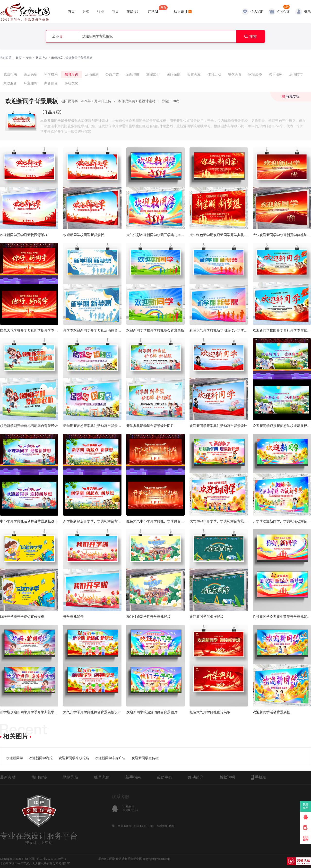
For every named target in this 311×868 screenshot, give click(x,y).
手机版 (259, 777)
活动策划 (92, 74)
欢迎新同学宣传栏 (145, 758)
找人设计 (181, 12)
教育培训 (42, 58)
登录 (308, 12)
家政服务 (10, 83)
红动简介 (196, 777)
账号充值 (102, 777)
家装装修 (255, 74)
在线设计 (133, 12)
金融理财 (133, 74)
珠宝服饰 (31, 83)
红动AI (153, 9)
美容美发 (194, 74)
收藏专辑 (293, 97)
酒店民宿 (31, 74)
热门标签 (39, 777)
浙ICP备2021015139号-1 (51, 859)
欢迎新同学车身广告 (110, 758)
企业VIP (283, 12)
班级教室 (57, 58)
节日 (115, 12)
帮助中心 (164, 777)
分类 (86, 12)
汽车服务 (276, 74)
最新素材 (8, 777)
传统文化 (71, 83)
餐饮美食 (235, 74)
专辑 (29, 58)
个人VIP (257, 12)
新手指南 (133, 777)
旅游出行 (153, 74)
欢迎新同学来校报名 (74, 758)
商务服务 (51, 83)
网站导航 (70, 777)
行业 (101, 12)
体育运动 (214, 74)
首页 (71, 12)
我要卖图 (306, 806)
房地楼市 (296, 74)
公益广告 (112, 74)
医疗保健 (173, 74)
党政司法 (10, 74)
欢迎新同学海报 (41, 758)
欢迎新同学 (15, 758)
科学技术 (51, 74)
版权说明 (227, 777)
